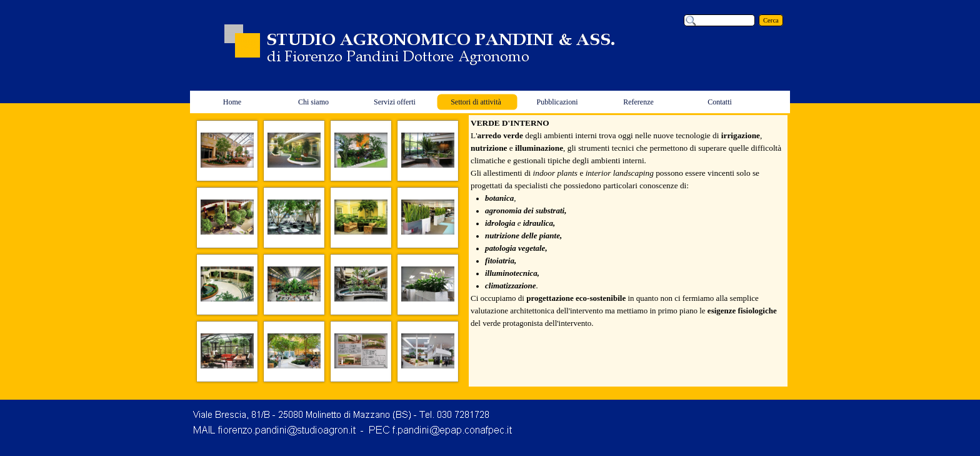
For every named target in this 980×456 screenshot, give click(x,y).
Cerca (771, 20)
